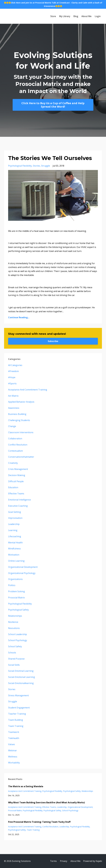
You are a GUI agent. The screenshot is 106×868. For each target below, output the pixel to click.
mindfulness (14, 549)
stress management (18, 695)
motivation (14, 555)
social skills (14, 665)
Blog (76, 16)
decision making (17, 475)
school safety (15, 646)
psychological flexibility (20, 166)
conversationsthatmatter (21, 457)
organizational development (23, 567)
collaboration (15, 439)
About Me (86, 16)
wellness (13, 757)
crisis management (18, 469)
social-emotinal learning (21, 671)
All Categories (15, 365)
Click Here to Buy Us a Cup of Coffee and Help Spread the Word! (53, 105)
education (13, 487)
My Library (65, 16)
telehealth (14, 738)
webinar (12, 750)
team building (16, 720)
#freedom (13, 371)
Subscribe (53, 341)
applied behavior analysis (21, 402)
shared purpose (16, 659)
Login (98, 16)
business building (17, 414)
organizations (15, 579)
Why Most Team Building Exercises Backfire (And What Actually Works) (46, 802)
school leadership (18, 634)
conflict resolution (18, 445)
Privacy (64, 861)
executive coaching (18, 506)
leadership (14, 524)
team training (16, 726)
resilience (13, 622)
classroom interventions (21, 432)
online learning (16, 561)
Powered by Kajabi (93, 861)
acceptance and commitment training (28, 390)
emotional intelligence (19, 500)
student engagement (19, 708)
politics (12, 585)
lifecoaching (15, 536)
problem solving (16, 591)
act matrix (13, 396)
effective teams (16, 494)
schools (12, 653)
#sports (12, 383)
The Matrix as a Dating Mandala (26, 786)
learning (13, 530)
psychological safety (18, 610)
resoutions (14, 628)
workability (14, 763)
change (12, 426)
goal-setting (15, 512)
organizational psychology (22, 573)
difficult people (16, 481)
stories (36, 166)
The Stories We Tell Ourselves (50, 158)
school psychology (18, 640)
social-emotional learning (22, 677)
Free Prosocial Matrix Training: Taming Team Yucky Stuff (39, 822)
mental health (15, 543)
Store (53, 16)
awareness (14, 408)
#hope (12, 377)
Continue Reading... (19, 317)
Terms (53, 861)
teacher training (17, 714)
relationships (15, 616)
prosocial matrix (16, 598)
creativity (13, 463)
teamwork (14, 732)
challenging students (19, 420)
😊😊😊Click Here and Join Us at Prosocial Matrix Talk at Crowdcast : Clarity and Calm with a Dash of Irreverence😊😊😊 (53, 4)
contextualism (15, 451)
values (12, 744)
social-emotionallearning (21, 683)
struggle (46, 166)
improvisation (15, 518)
